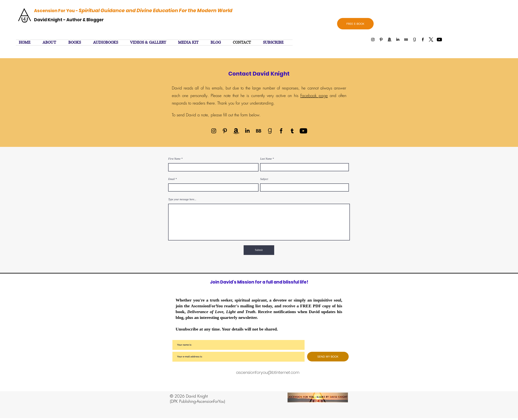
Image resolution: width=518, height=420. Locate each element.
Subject (264, 179)
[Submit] (259, 250)
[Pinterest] (225, 131)
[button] (276, 43)
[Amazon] (236, 131)
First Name (174, 159)
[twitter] (292, 131)
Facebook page (314, 96)
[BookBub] (259, 131)
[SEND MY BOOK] (328, 357)
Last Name (266, 159)
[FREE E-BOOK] (355, 24)
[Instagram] (214, 131)
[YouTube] (303, 131)
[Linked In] (247, 131)
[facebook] (281, 131)
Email (172, 179)
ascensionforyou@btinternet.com (268, 372)
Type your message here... (182, 199)
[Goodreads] (270, 131)
